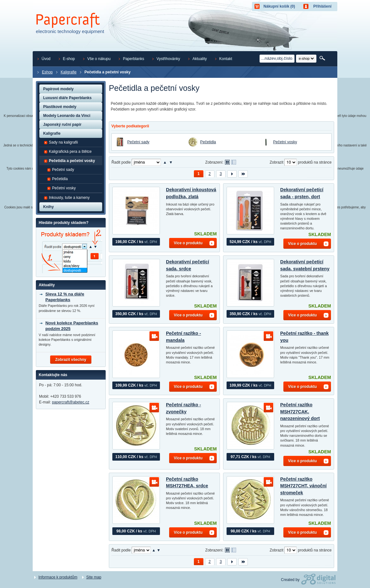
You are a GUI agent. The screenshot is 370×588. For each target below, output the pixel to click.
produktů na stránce (315, 162)
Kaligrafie (52, 133)
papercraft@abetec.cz (71, 402)
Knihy (48, 207)
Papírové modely (58, 89)
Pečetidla (208, 142)
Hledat (323, 58)
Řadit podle (121, 162)
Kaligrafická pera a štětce (68, 152)
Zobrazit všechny (71, 360)
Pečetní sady (138, 142)
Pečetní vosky (285, 142)
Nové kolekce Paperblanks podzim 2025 (72, 326)
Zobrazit (277, 162)
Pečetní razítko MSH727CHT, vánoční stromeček (303, 486)
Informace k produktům (58, 577)
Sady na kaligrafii (61, 142)
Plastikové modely (60, 107)
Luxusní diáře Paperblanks (67, 98)
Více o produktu (188, 243)
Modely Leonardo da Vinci (67, 116)
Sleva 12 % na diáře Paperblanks (65, 297)
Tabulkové (234, 162)
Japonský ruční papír (62, 125)
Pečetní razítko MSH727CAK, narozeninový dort (300, 412)
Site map (94, 577)
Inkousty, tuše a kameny (67, 198)
